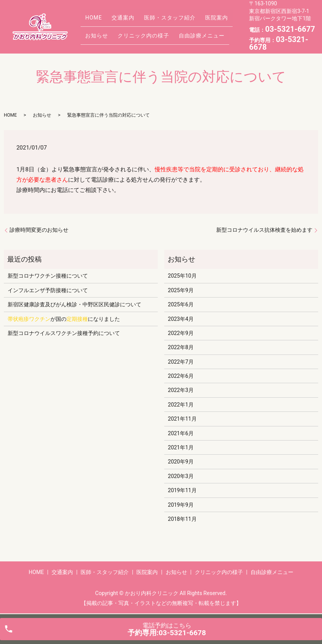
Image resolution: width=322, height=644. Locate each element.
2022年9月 (181, 333)
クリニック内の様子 (137, 32)
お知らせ (95, 32)
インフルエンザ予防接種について (48, 290)
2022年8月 (181, 347)
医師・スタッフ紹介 (159, 20)
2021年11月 (182, 419)
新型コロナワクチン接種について (48, 276)
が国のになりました (64, 319)
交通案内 (117, 20)
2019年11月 (182, 490)
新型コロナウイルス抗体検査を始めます (264, 230)
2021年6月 (181, 433)
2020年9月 (181, 462)
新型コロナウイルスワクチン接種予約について (64, 333)
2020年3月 (181, 476)
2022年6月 (181, 376)
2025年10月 (182, 276)
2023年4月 (181, 319)
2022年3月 (181, 390)
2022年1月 (181, 405)
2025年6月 (181, 304)
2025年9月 (181, 290)
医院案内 (202, 20)
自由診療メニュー (191, 32)
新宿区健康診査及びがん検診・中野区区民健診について (74, 304)
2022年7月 (181, 362)
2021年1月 (181, 447)
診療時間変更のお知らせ (39, 230)
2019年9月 (181, 505)
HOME (92, 20)
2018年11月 (182, 519)
